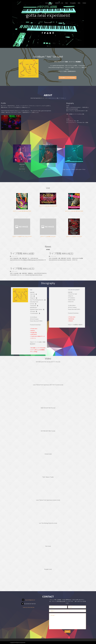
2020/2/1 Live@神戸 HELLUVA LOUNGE (22, 231)
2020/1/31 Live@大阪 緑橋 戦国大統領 (74, 205)
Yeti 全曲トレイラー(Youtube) (68, 78)
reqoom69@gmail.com (30, 600)
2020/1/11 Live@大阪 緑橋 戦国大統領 (22, 205)
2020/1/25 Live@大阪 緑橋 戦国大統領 (48, 202)
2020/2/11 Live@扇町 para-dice (48, 231)
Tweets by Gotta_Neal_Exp (28, 607)
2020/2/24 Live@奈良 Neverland (74, 231)
